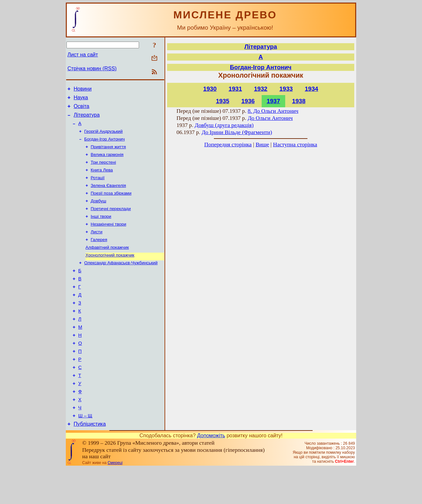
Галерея (99, 254)
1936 (248, 101)
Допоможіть (211, 471)
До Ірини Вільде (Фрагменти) (237, 132)
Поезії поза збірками (111, 204)
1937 (274, 101)
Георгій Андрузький (103, 137)
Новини (83, 90)
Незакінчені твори (108, 237)
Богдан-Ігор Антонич (105, 145)
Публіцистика (90, 460)
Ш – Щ (85, 451)
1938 (299, 101)
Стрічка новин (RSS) (92, 68)
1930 (210, 89)
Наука (81, 99)
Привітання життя (108, 154)
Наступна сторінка (295, 145)
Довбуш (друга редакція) (224, 125)
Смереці (115, 499)
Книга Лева (102, 179)
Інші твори (101, 229)
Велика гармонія (107, 162)
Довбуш (98, 212)
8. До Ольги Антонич (273, 111)
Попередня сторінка (228, 145)
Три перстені (103, 170)
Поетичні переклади (111, 221)
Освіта (81, 109)
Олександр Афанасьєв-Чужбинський (121, 279)
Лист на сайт (83, 55)
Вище (262, 145)
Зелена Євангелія (108, 195)
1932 (261, 89)
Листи (96, 246)
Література (87, 119)
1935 (223, 101)
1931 (236, 89)
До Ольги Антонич (270, 118)
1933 (286, 89)
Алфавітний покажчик (107, 262)
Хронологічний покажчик (110, 271)
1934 (312, 89)
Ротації (98, 187)
